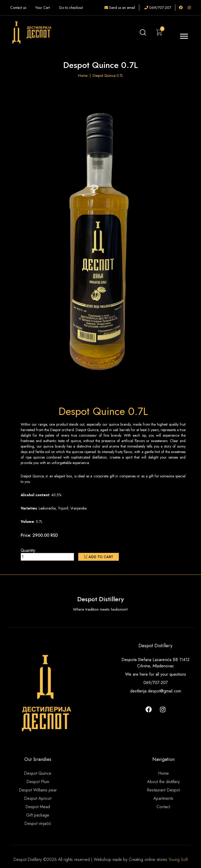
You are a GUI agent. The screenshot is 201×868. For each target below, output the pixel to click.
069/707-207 (158, 8)
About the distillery (163, 782)
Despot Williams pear (38, 790)
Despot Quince (38, 773)
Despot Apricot (38, 798)
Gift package (38, 815)
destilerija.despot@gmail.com (156, 691)
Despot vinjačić (38, 823)
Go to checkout (71, 8)
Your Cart (43, 8)
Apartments (163, 798)
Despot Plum (38, 782)
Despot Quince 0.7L (108, 76)
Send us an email (120, 8)
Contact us (18, 8)
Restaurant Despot (163, 790)
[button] (184, 35)
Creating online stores (149, 860)
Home (83, 76)
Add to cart (99, 557)
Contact (163, 807)
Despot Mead (38, 807)
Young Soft (178, 860)
